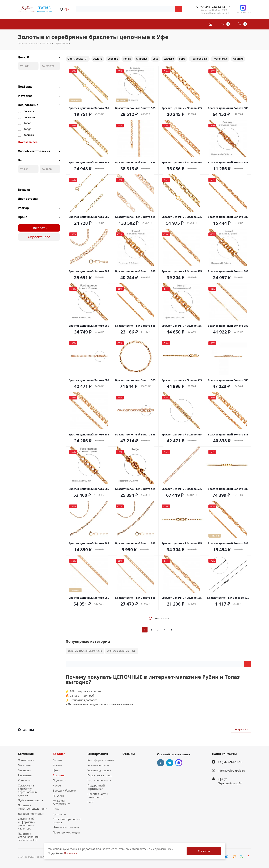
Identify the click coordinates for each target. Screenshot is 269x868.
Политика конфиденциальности (33, 807)
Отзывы (129, 754)
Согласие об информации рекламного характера (27, 824)
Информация (98, 754)
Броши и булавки (64, 790)
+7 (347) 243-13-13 (213, 7)
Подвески (59, 780)
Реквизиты (25, 775)
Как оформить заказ (101, 760)
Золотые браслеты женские (85, 651)
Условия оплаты (98, 765)
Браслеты (59, 775)
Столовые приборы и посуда (67, 821)
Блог (90, 802)
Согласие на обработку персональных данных (28, 790)
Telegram (170, 763)
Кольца (58, 765)
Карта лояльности (99, 780)
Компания (26, 754)
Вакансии (24, 770)
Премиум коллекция (66, 832)
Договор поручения (31, 814)
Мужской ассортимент (61, 802)
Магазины (25, 765)
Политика (71, 853)
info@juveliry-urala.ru (231, 771)
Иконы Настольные (66, 827)
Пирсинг (58, 796)
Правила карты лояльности (98, 795)
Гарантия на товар (100, 775)
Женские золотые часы (122, 651)
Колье (57, 785)
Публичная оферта (30, 800)
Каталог (59, 754)
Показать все (28, 142)
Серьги (57, 760)
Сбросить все (39, 237)
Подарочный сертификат (96, 787)
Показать (39, 228)
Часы (56, 809)
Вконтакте (161, 763)
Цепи (56, 770)
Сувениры (60, 814)
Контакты (24, 780)
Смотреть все (241, 729)
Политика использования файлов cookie (28, 837)
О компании (26, 760)
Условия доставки (99, 770)
